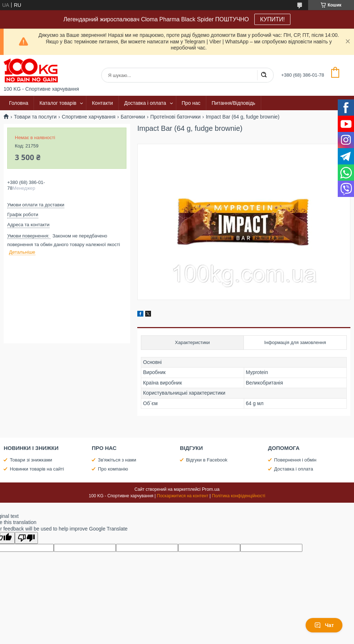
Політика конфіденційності (239, 496)
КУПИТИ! (272, 19)
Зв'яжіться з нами (117, 460)
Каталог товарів (58, 103)
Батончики (133, 117)
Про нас (191, 103)
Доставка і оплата (145, 103)
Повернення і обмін (295, 460)
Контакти (102, 103)
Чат (324, 625)
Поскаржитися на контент (182, 496)
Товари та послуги (35, 117)
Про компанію (113, 469)
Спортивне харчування (89, 117)
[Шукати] (264, 75)
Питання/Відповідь (234, 103)
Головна (19, 103)
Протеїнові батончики (175, 117)
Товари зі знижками (31, 460)
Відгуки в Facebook (207, 460)
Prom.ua (211, 489)
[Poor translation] (26, 538)
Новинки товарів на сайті (37, 469)
